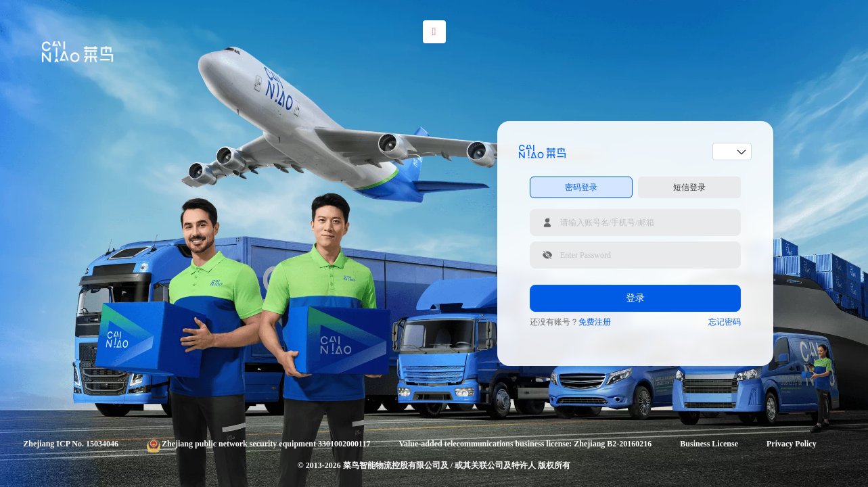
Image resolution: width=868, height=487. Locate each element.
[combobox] (727, 152)
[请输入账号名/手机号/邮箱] (635, 223)
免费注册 (595, 322)
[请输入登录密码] (635, 255)
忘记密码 (725, 322)
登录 (635, 298)
